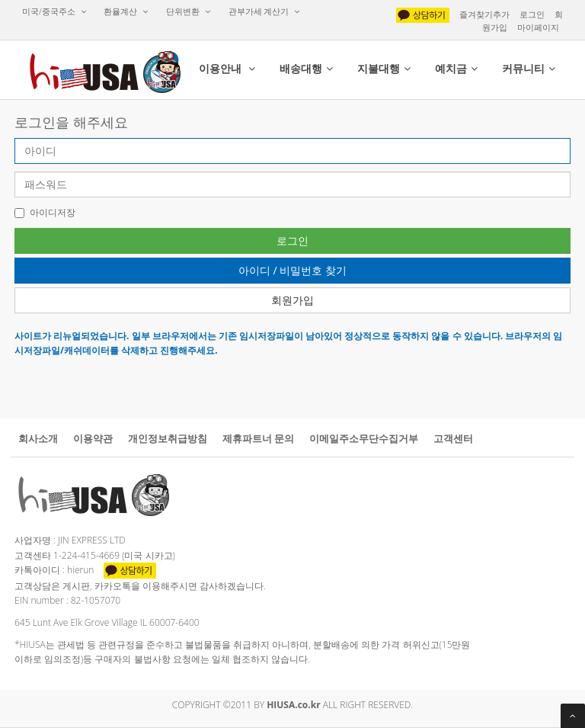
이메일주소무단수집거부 (364, 438)
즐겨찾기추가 (484, 14)
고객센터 (453, 438)
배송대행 (306, 68)
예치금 (456, 68)
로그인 (532, 14)
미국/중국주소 (54, 11)
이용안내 (227, 68)
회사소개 (38, 438)
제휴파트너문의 (258, 438)
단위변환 (189, 11)
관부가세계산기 (265, 11)
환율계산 (126, 11)
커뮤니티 (529, 68)
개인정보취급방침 (168, 438)
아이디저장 (45, 212)
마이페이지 (538, 27)
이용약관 (93, 438)
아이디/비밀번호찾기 (292, 270)
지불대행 (384, 68)
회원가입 (292, 300)
